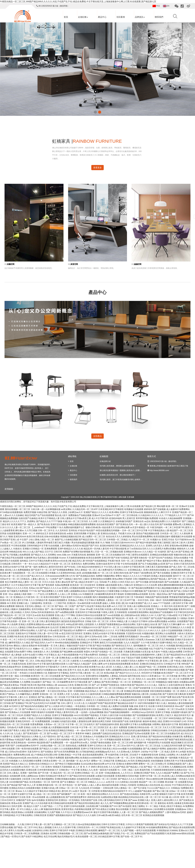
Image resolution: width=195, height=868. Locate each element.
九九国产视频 (127, 830)
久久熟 (21, 824)
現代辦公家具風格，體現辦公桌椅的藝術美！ (118, 466)
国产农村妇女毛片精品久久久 (168, 824)
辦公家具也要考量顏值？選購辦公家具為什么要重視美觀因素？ (125, 470)
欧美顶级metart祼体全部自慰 (181, 833)
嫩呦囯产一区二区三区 (109, 830)
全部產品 (97, 436)
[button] (95, 112)
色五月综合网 (50, 836)
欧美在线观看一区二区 (86, 836)
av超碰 (28, 830)
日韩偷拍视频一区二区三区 (70, 833)
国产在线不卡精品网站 (32, 836)
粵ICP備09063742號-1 (109, 497)
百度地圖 (130, 497)
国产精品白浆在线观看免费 (182, 827)
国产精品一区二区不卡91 (26, 827)
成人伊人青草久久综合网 (12, 830)
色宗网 (53, 833)
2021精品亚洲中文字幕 (109, 836)
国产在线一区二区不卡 (131, 836)
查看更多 (97, 168)
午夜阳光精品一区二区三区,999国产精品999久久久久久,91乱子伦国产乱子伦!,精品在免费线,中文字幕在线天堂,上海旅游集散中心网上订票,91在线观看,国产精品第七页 (78, 2)
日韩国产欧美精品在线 (110, 827)
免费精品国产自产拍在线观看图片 (150, 833)
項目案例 (119, 17)
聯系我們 (158, 17)
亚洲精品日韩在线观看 (86, 830)
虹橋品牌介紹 (105, 461)
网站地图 (161, 506)
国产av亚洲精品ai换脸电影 (96, 833)
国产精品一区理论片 (11, 836)
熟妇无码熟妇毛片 (66, 836)
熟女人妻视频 (45, 827)
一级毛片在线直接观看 (145, 830)
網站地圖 (123, 497)
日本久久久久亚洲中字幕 (64, 827)
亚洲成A (45, 833)
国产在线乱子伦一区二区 (122, 833)
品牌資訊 (138, 17)
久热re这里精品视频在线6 (88, 824)
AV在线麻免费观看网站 (157, 827)
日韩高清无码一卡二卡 (87, 827)
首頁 (65, 17)
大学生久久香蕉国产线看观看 (140, 824)
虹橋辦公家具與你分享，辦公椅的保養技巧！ (118, 475)
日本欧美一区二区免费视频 (27, 833)
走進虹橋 (82, 17)
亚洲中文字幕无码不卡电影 (62, 830)
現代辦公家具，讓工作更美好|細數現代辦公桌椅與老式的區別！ (125, 480)
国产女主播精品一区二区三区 (61, 824)
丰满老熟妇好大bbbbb (167, 830)
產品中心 (101, 17)
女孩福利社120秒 (40, 830)
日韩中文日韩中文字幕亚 (113, 824)
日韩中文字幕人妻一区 (36, 824)
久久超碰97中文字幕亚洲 (133, 827)
